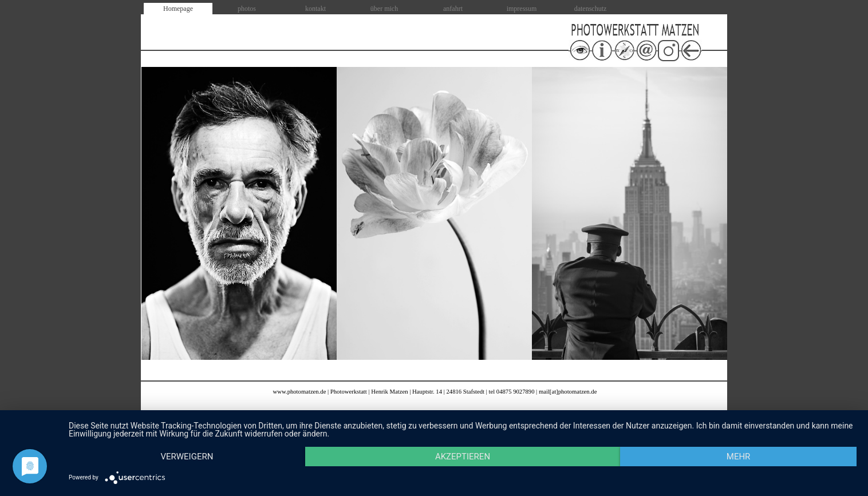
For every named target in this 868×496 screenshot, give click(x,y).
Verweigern (187, 457)
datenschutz (591, 9)
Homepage (178, 9)
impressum (522, 9)
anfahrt (453, 9)
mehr (739, 457)
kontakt (315, 9)
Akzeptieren (463, 457)
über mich (384, 9)
